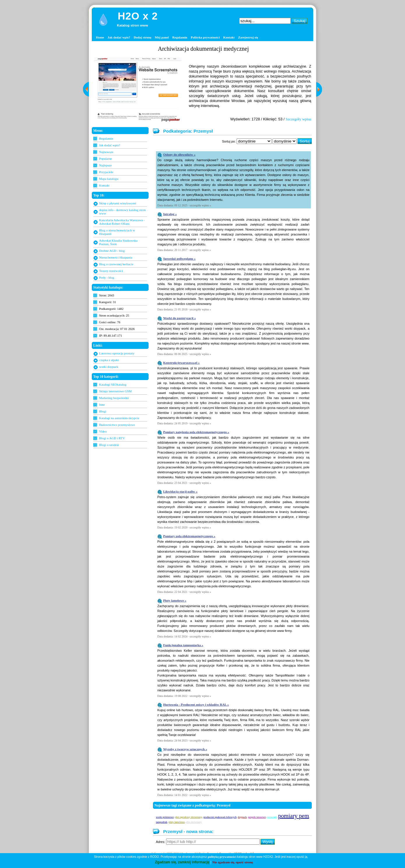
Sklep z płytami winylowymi (118, 203)
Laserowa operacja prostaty (117, 353)
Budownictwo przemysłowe (117, 425)
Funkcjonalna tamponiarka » (183, 645)
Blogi (103, 411)
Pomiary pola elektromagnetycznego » (189, 536)
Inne (102, 405)
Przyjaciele (106, 172)
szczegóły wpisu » (200, 205)
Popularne (106, 159)
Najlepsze (105, 165)
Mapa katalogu (109, 179)
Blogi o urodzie (109, 445)
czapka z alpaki (109, 360)
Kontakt (229, 37)
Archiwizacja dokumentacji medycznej (203, 49)
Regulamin (180, 37)
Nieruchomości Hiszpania (116, 257)
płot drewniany (194, 822)
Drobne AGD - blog (112, 251)
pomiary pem (293, 816)
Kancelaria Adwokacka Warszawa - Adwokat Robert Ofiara (122, 222)
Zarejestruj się (248, 37)
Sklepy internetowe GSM (115, 391)
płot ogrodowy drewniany (189, 817)
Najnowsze (106, 152)
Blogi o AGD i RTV (112, 438)
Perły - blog (107, 277)
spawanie (272, 817)
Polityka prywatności (205, 37)
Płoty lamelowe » (175, 600)
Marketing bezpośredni (114, 398)
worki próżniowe (165, 817)
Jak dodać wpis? (119, 37)
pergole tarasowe (257, 817)
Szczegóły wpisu (298, 119)
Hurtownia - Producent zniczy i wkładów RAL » (196, 704)
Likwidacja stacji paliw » (180, 491)
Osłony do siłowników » (179, 154)
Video (103, 431)
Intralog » (170, 214)
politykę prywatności (222, 857)
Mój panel (162, 37)
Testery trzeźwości (111, 271)
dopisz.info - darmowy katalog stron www (122, 212)
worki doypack (109, 367)
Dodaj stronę (143, 37)
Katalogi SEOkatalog (113, 384)
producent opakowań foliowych (220, 817)
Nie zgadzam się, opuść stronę (233, 862)
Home (100, 37)
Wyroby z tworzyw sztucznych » (185, 749)
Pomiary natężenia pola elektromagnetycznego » (196, 432)
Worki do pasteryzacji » (179, 318)
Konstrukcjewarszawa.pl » (181, 363)
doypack (242, 817)
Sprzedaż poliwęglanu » (179, 259)
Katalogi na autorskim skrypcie (119, 418)
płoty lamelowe (177, 822)
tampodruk (162, 822)
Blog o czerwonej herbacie (116, 264)
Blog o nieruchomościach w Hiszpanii (117, 232)
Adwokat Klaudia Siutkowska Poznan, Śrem (118, 242)
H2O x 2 (138, 16)
